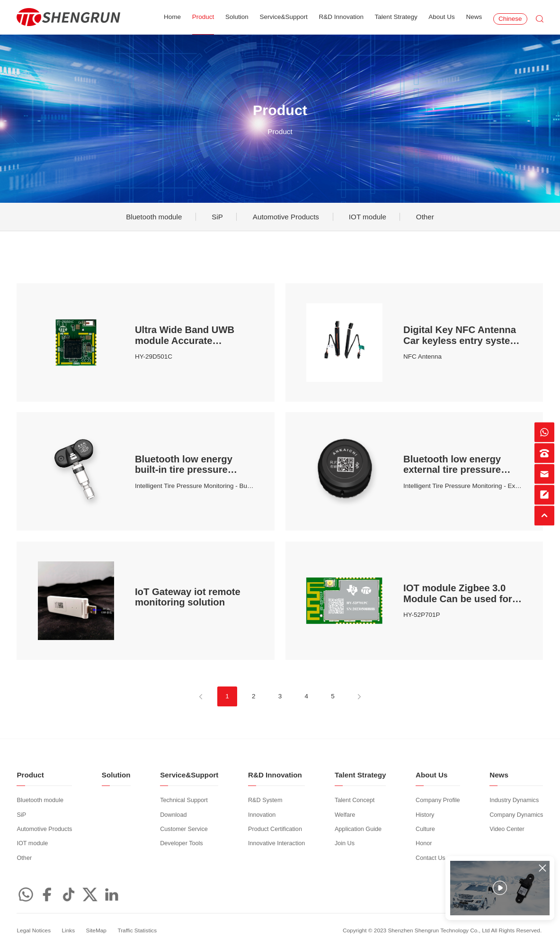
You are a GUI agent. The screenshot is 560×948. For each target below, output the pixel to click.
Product (203, 17)
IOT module (368, 217)
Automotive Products (286, 217)
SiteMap (96, 930)
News (474, 17)
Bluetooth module (154, 217)
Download (173, 815)
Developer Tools (182, 843)
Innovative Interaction (276, 843)
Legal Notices (34, 930)
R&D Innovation (341, 17)
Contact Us (431, 858)
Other (425, 217)
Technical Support (184, 800)
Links (69, 930)
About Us (442, 17)
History (425, 815)
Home (172, 17)
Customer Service (184, 829)
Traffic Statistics (137, 930)
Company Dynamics (516, 815)
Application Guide (358, 829)
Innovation (262, 815)
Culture (425, 829)
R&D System (265, 800)
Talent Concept (355, 800)
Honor (424, 843)
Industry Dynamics (514, 800)
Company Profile (438, 800)
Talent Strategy (396, 17)
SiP (217, 217)
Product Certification (275, 829)
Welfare (345, 815)
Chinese (510, 19)
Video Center (507, 829)
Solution (237, 17)
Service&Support (283, 17)
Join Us (345, 843)
